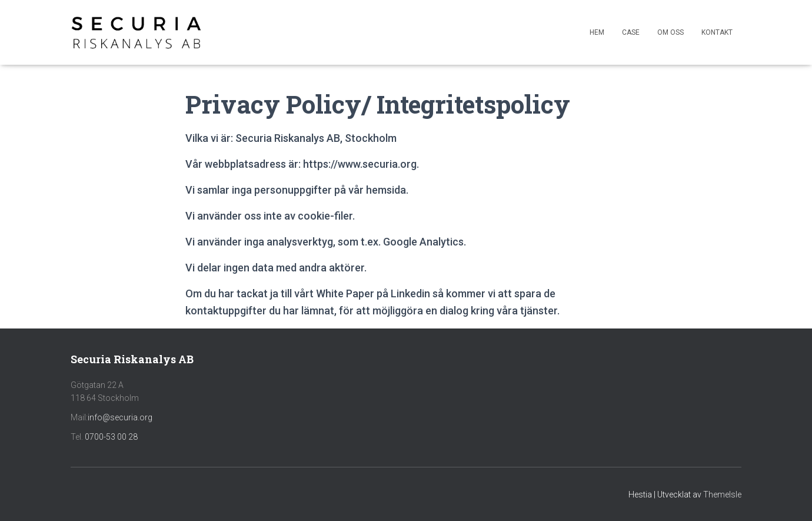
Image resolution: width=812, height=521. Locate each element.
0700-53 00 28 (111, 437)
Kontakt (717, 32)
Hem (597, 32)
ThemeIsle (722, 495)
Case (631, 32)
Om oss (670, 32)
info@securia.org (120, 417)
